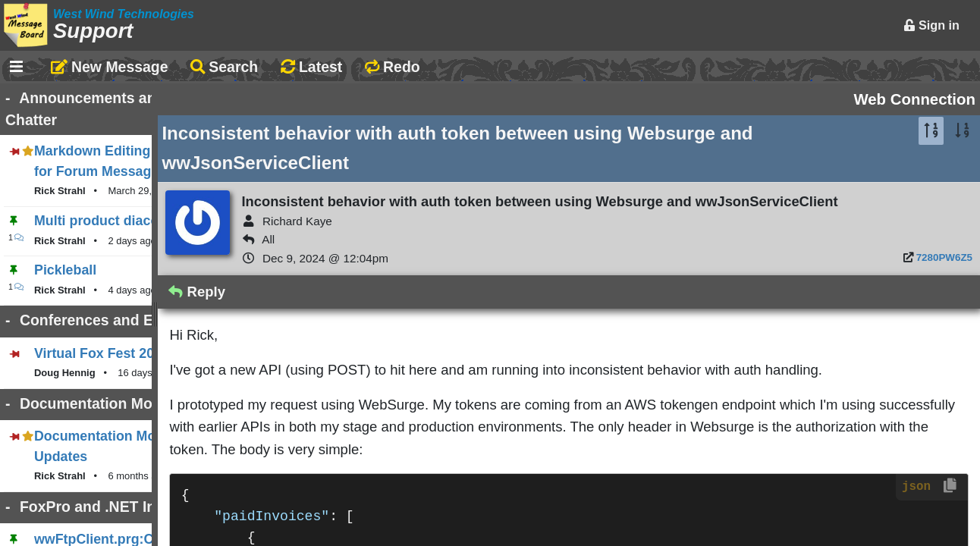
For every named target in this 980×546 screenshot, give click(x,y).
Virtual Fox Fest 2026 (102, 312)
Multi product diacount (107, 180)
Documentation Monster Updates (140, 395)
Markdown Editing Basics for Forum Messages (184, 130)
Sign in (931, 25)
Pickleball (65, 229)
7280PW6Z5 (944, 279)
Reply (424, 314)
